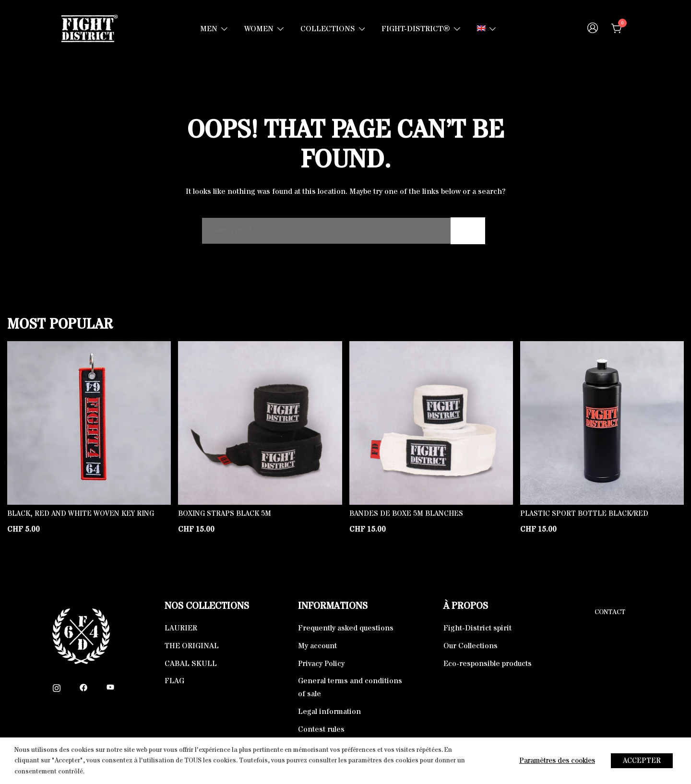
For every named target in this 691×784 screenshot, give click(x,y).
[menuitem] (481, 29)
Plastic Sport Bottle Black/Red (584, 514)
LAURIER (181, 628)
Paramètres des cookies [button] (557, 761)
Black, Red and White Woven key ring (81, 514)
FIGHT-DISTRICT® (416, 29)
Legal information (329, 712)
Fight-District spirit (477, 628)
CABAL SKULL (191, 664)
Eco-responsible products (488, 664)
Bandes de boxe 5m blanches (406, 514)
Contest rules (321, 729)
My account (317, 646)
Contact (610, 612)
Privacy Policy (321, 664)
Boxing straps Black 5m (225, 514)
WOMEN (259, 29)
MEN (209, 29)
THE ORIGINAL (192, 646)
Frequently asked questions (346, 628)
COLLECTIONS (328, 29)
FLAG (174, 681)
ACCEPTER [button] (642, 761)
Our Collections (471, 646)
